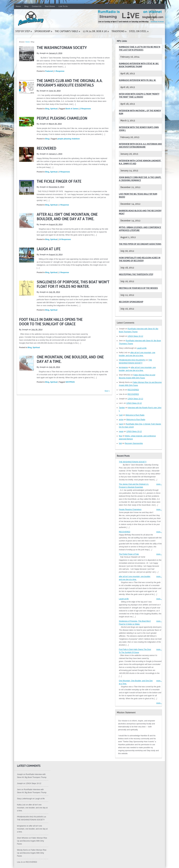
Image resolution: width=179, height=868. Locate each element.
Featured (49, 71)
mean (121, 431)
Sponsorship (43, 31)
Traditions (119, 31)
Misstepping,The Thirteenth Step (136, 274)
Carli (121, 415)
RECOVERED (46, 148)
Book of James (72, 109)
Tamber (122, 408)
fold (120, 443)
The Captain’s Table (67, 31)
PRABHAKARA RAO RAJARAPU (132, 360)
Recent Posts (123, 456)
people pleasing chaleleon (69, 139)
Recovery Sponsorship (131, 302)
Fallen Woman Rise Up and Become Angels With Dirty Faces (32, 841)
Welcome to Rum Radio (135, 415)
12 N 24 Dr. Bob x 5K (96, 31)
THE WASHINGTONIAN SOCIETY (62, 48)
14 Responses (65, 239)
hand (121, 424)
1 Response (59, 71)
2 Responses (85, 109)
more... (159, 484)
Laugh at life (49, 249)
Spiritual (54, 109)
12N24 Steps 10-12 (135, 336)
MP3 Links (122, 41)
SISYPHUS (70, 382)
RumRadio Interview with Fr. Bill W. (137, 80)
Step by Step (24, 31)
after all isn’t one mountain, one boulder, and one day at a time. (32, 808)
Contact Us (37, 6)
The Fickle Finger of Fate (59, 181)
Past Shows (50, 6)
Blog (26, 6)
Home (18, 6)
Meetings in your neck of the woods (138, 288)
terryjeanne (123, 367)
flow (120, 436)
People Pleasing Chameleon (62, 118)
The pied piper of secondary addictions (140, 244)
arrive (121, 420)
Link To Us (63, 6)
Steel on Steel (139, 31)
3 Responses (64, 172)
